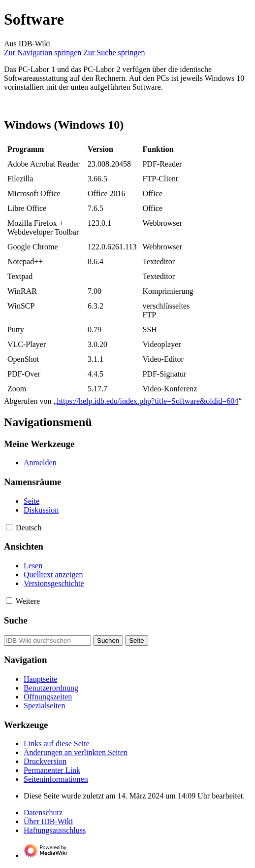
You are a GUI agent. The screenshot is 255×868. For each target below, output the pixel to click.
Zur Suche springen (114, 52)
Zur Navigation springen (43, 52)
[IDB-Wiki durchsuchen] (48, 641)
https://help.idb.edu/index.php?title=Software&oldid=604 (148, 401)
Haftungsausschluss (55, 830)
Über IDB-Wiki (48, 821)
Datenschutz (43, 813)
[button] (9, 527)
